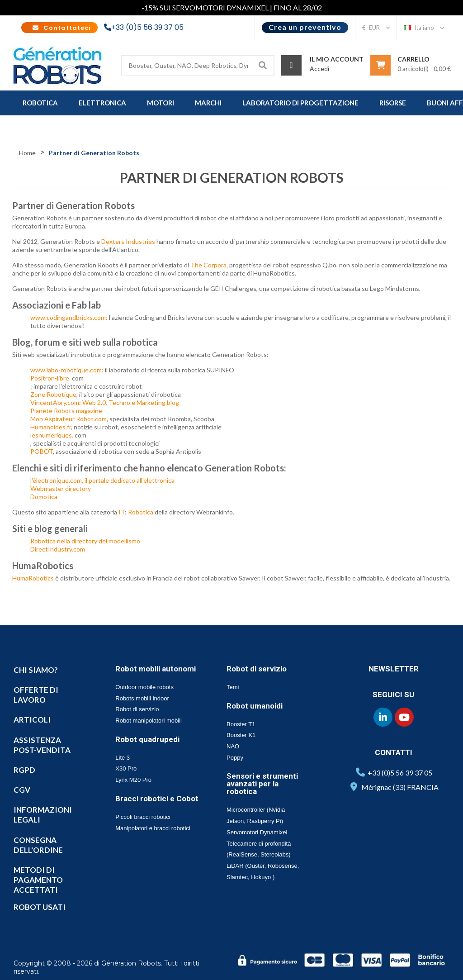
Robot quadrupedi (147, 739)
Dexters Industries (128, 241)
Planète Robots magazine (66, 411)
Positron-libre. (50, 378)
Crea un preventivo (305, 27)
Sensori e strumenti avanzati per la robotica (262, 784)
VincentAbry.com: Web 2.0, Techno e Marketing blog (105, 402)
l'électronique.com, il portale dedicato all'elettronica (102, 480)
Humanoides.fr (51, 427)
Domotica (44, 497)
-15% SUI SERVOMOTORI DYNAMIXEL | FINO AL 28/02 (232, 7)
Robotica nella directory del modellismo (85, 541)
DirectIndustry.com (58, 549)
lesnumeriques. (52, 435)
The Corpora (208, 265)
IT (122, 512)
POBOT (42, 451)
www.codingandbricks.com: (69, 317)
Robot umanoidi (255, 706)
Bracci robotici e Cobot (157, 799)
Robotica (141, 512)
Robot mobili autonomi (156, 669)
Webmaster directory (61, 488)
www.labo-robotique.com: (67, 370)
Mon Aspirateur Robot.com (69, 419)
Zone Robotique (53, 394)
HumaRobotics (34, 578)
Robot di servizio (257, 669)
